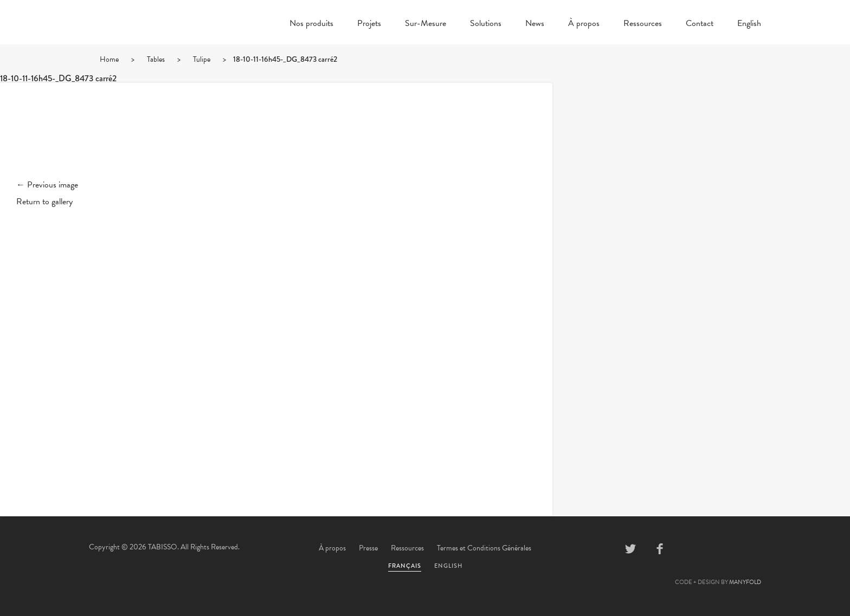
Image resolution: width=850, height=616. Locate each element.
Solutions (486, 24)
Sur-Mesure (426, 24)
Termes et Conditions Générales (484, 548)
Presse (368, 548)
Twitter (630, 549)
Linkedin (718, 549)
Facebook (660, 549)
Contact (700, 24)
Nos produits (311, 24)
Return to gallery (44, 202)
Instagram (748, 549)
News (535, 24)
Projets (369, 24)
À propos (584, 24)
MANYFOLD (745, 582)
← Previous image (47, 185)
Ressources (643, 24)
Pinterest (689, 549)
